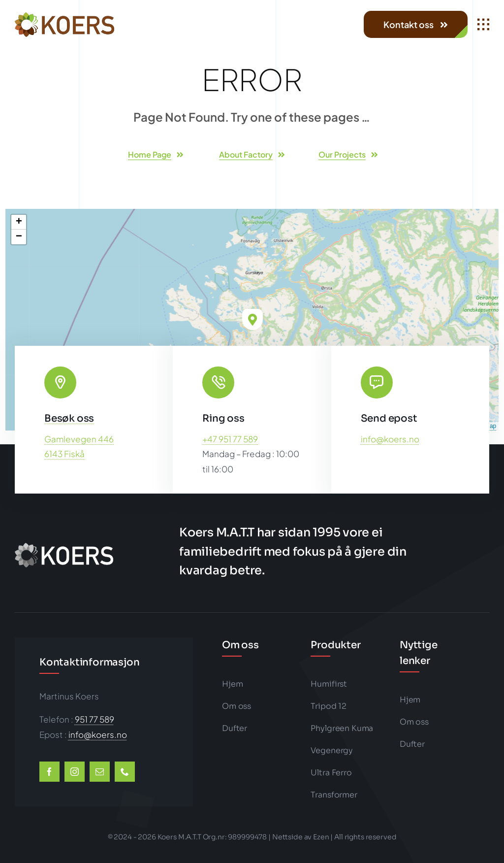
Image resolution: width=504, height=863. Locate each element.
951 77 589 (94, 719)
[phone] (125, 772)
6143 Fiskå (64, 454)
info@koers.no (390, 439)
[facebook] (49, 772)
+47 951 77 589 (230, 439)
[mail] (100, 772)
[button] (252, 319)
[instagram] (75, 772)
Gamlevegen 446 (79, 439)
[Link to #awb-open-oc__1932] (483, 25)
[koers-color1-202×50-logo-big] (64, 16)
